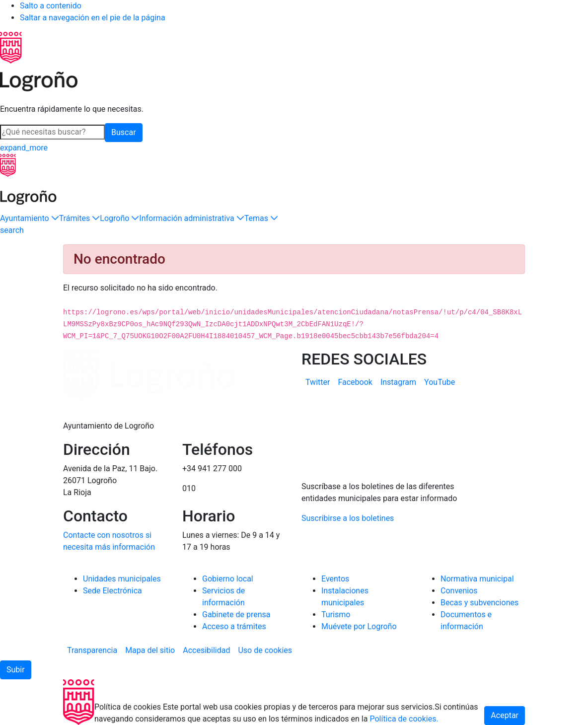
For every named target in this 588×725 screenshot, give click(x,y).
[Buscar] (52, 132)
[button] (30, 218)
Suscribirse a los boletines (348, 518)
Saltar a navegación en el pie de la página (93, 18)
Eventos (335, 579)
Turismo (336, 615)
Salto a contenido (51, 6)
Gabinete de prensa (236, 615)
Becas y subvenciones (479, 603)
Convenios (459, 591)
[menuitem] (318, 382)
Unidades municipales (122, 579)
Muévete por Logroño (359, 626)
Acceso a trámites (234, 626)
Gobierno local (228, 579)
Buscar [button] (124, 132)
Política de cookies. (404, 719)
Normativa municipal (477, 579)
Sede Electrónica (112, 591)
